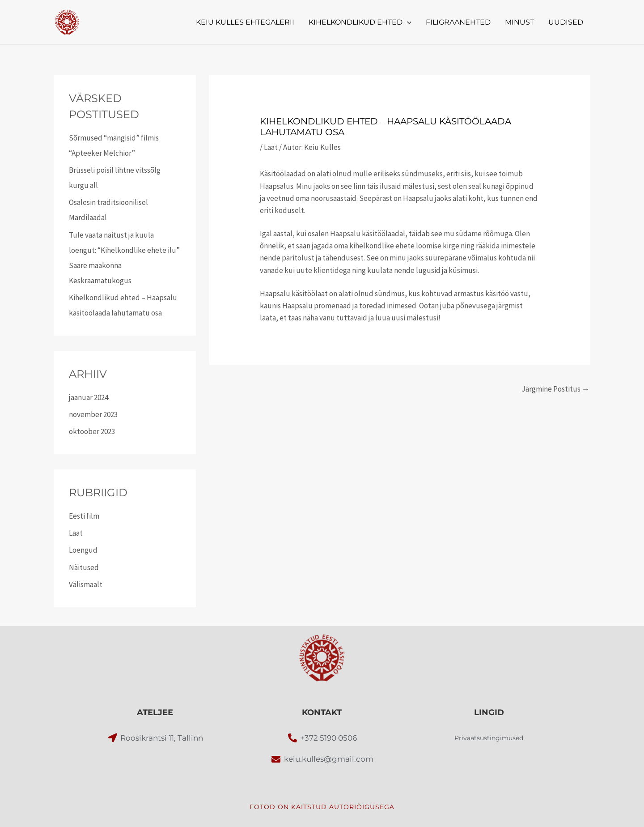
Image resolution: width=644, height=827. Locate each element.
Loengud (83, 550)
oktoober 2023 (92, 431)
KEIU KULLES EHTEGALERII (245, 22)
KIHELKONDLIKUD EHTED (360, 22)
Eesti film (84, 516)
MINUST (519, 22)
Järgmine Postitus (555, 389)
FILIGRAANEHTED (458, 22)
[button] (407, 22)
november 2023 (93, 414)
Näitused (84, 567)
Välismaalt (86, 584)
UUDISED (566, 22)
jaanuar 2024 (89, 397)
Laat (76, 533)
